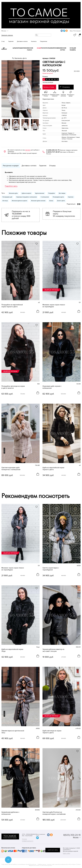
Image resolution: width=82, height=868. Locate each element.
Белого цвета (61, 201)
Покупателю (44, 41)
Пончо (43, 48)
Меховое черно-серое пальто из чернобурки (54, 306)
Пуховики (57, 48)
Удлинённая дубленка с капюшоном (10, 813)
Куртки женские (40, 193)
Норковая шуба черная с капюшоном (52, 387)
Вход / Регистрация (75, 31)
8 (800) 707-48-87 (53, 152)
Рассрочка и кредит (11, 166)
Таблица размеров (48, 82)
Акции (39, 48)
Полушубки (50, 48)
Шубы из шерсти (26, 193)
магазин (28, 150)
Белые (51, 201)
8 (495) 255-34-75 (53, 150)
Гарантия (11, 41)
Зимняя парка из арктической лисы (13, 732)
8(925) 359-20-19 (72, 835)
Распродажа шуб (7, 197)
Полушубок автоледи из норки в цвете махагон (13, 387)
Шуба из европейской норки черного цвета (53, 469)
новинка (4, 451)
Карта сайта (66, 853)
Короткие (71, 197)
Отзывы (52, 166)
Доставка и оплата (22, 41)
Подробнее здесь (11, 186)
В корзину (66, 87)
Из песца (5, 201)
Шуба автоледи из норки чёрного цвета (52, 732)
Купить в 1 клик (49, 87)
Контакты (34, 41)
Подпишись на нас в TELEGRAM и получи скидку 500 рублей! (21, 215)
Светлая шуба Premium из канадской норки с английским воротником (54, 813)
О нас (3, 41)
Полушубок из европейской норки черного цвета (12, 306)
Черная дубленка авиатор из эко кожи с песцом (53, 650)
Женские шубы (13, 193)
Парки (18, 48)
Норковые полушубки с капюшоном (26, 197)
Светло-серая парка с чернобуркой (51, 569)
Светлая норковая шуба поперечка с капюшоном (11, 469)
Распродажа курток (58, 197)
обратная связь (53, 850)
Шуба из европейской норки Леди (12, 650)
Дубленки (24, 48)
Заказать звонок (7, 35)
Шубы (14, 48)
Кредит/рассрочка (48, 73)
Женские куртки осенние (38, 201)
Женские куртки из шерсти (19, 201)
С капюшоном (45, 197)
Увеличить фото (21, 58)
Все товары (62, 193)
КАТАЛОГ (4, 49)
